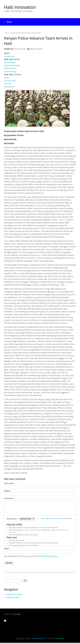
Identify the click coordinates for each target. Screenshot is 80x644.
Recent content (13, 597)
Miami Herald (10, 68)
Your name (9, 483)
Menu (8, 22)
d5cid (6, 549)
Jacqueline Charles (12, 65)
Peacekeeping (10, 71)
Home (7, 33)
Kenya (7, 78)
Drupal (18, 614)
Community (9, 56)
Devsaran (60, 638)
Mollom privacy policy (48, 556)
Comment (9, 498)
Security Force (10, 81)
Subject (7, 491)
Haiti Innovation (20, 7)
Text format (12, 519)
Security (8, 83)
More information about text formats (55, 519)
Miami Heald (10, 62)
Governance (9, 87)
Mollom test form (14, 594)
